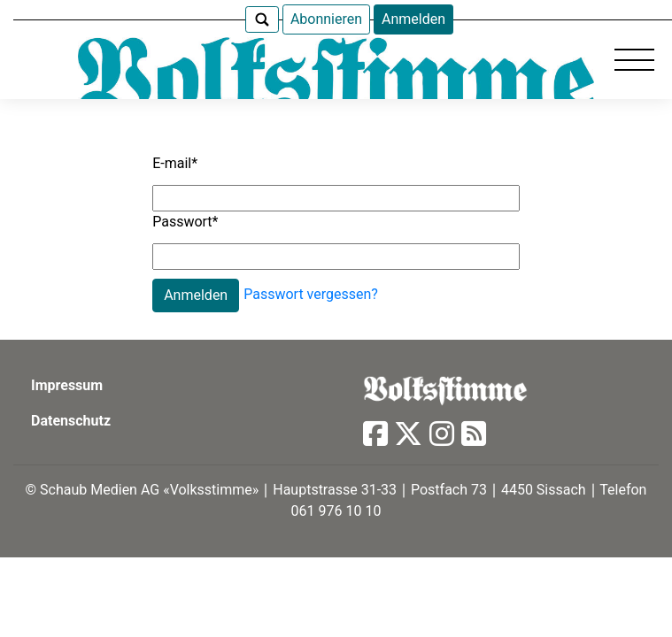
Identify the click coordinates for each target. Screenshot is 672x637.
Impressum (67, 385)
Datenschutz (71, 421)
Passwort (185, 222)
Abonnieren (326, 19)
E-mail (175, 163)
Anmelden (413, 19)
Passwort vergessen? (311, 294)
